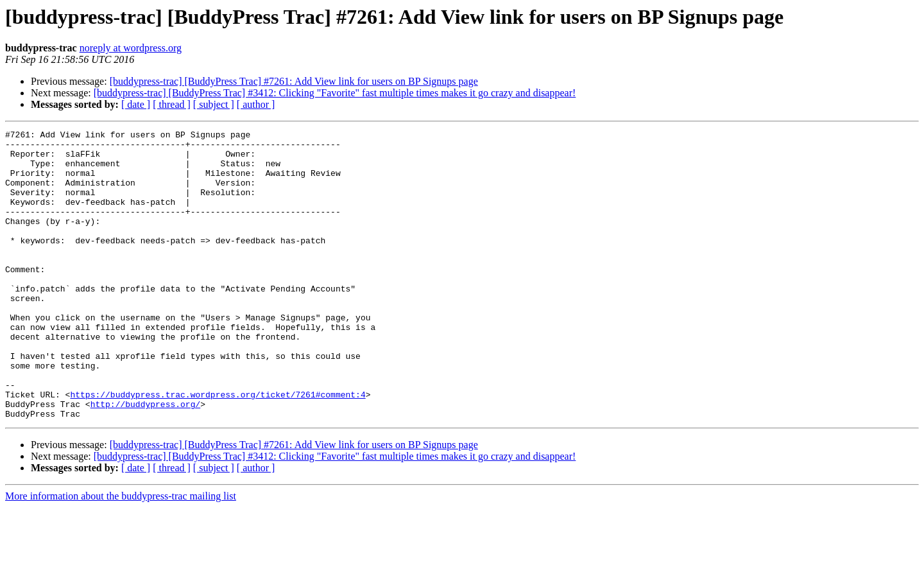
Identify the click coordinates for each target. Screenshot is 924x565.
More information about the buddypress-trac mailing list (121, 554)
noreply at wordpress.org (131, 48)
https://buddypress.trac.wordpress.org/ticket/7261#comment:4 (218, 448)
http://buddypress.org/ (146, 460)
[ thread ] (172, 104)
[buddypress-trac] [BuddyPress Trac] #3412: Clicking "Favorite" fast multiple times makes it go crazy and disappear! (335, 93)
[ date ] (136, 104)
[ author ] (256, 104)
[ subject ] (214, 104)
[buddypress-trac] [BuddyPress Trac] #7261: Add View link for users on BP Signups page (294, 81)
